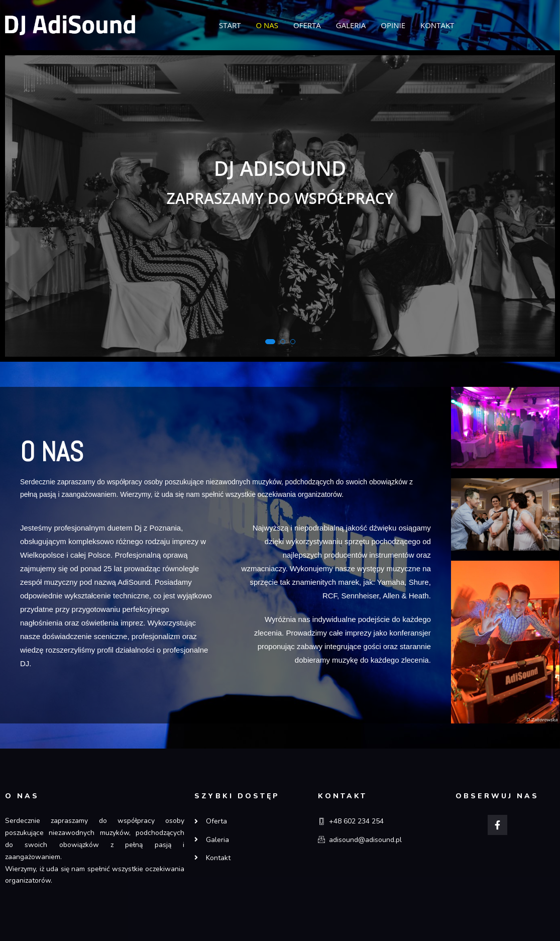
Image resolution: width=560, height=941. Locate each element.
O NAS (267, 25)
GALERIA (351, 25)
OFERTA (307, 25)
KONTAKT (437, 25)
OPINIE (393, 25)
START (230, 25)
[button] (270, 342)
